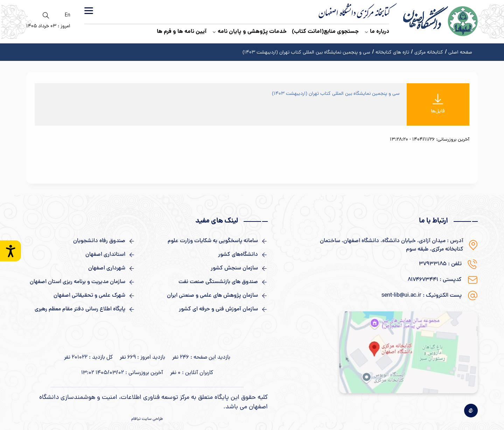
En (68, 16)
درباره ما (377, 32)
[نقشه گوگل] (408, 352)
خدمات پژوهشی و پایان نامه (249, 32)
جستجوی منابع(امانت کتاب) (325, 32)
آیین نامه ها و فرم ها (182, 32)
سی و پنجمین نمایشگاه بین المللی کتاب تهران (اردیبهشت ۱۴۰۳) (336, 94)
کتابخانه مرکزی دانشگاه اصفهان (354, 15)
